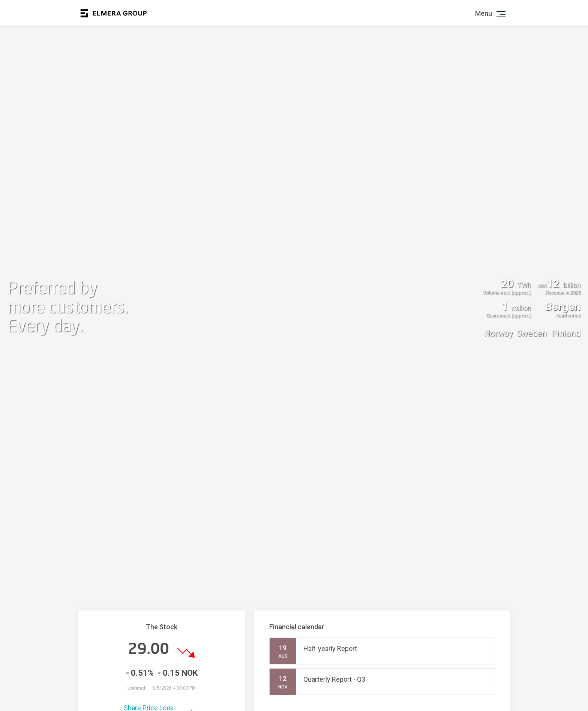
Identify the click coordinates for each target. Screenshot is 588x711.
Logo (114, 13)
